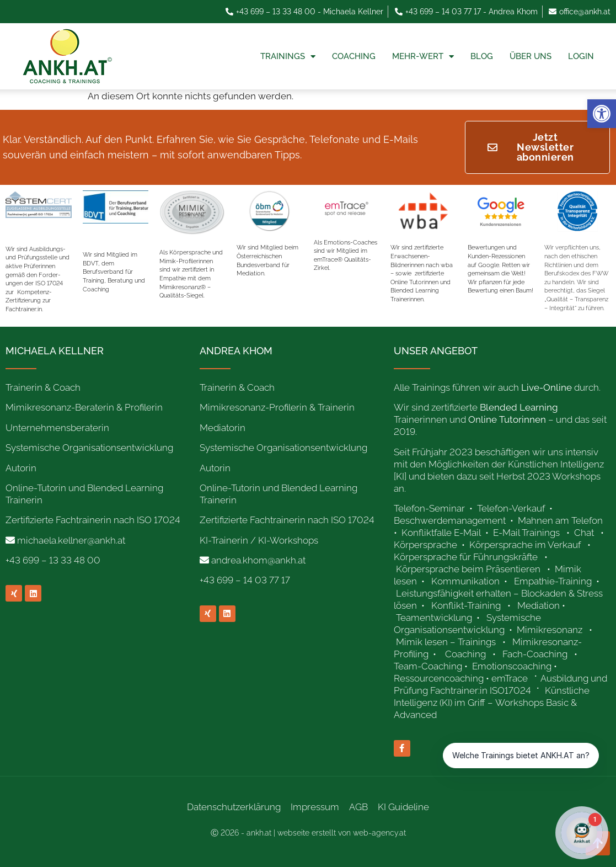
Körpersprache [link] (427, 545)
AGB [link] (358, 807)
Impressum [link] (315, 807)
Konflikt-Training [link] (467, 605)
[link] (602, 114)
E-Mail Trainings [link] (526, 533)
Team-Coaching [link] (428, 666)
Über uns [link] (531, 56)
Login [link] (581, 56)
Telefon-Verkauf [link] (512, 508)
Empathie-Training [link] (553, 581)
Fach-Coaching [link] (535, 654)
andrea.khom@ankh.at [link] (258, 560)
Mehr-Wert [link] (423, 57)
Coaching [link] (354, 56)
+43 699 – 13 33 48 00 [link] (53, 560)
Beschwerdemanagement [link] (450, 520)
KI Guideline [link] (403, 807)
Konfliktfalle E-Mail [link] (441, 533)
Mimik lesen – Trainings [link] (446, 642)
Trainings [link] (288, 57)
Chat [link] (584, 533)
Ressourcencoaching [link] (439, 678)
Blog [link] (482, 56)
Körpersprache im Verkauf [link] (525, 545)
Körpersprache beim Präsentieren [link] (468, 569)
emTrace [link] (510, 678)
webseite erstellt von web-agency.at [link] (342, 833)
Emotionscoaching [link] (512, 666)
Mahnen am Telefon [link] (560, 520)
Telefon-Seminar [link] (430, 508)
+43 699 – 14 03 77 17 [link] (245, 580)
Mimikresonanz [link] (550, 630)
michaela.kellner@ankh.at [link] (71, 540)
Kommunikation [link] (465, 581)
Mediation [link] (539, 605)
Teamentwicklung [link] (434, 618)
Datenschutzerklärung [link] (234, 807)
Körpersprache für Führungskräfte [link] (466, 557)
